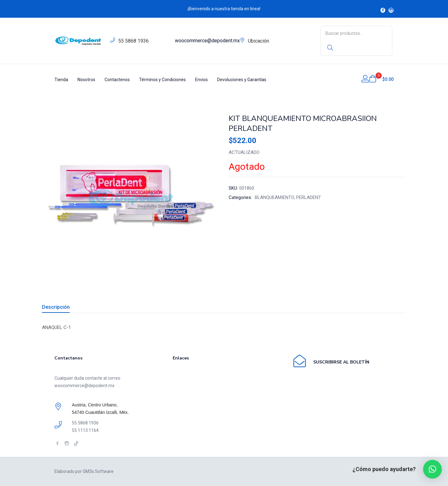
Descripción (56, 307)
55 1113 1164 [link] (85, 430)
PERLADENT (309, 197)
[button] (381, 79)
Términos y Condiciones (162, 80)
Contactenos (117, 80)
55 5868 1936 (133, 41)
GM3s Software (98, 471)
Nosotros (86, 80)
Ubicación (259, 41)
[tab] (63, 308)
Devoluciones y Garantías (242, 80)
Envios (201, 80)
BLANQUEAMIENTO (275, 197)
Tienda (61, 80)
